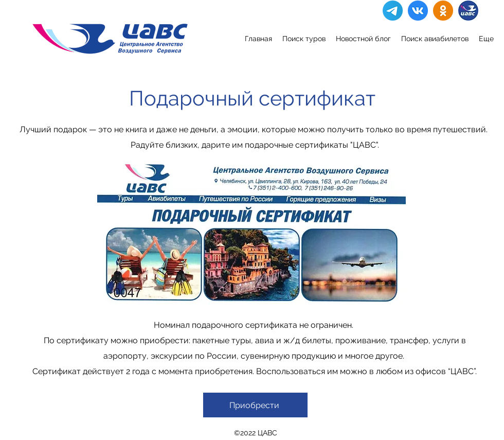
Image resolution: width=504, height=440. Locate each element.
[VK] (418, 11)
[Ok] (443, 11)
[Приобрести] (255, 405)
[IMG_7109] (468, 11)
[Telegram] (393, 11)
